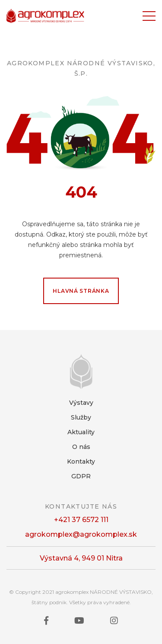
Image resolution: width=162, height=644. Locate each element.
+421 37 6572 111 (81, 520)
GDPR (81, 476)
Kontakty (81, 461)
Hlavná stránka (81, 291)
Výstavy (81, 403)
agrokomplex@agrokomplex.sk (81, 534)
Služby (81, 417)
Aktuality (81, 432)
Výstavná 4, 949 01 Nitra (81, 558)
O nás (81, 447)
